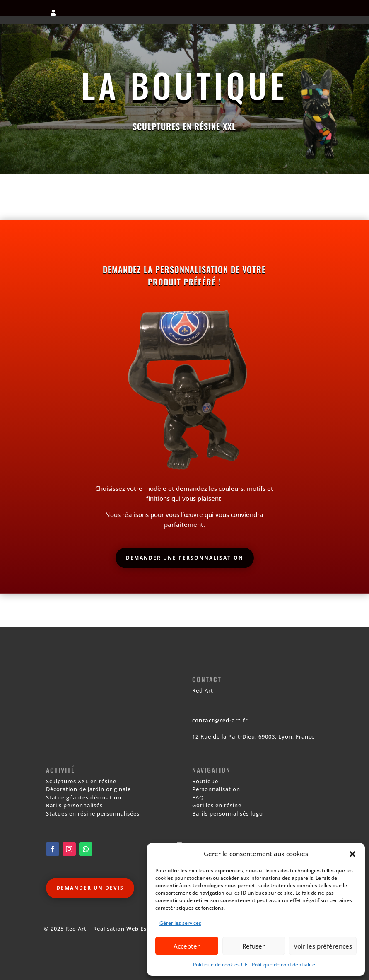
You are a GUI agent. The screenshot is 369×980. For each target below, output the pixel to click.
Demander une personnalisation (185, 558)
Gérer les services (180, 923)
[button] (352, 854)
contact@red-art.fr (220, 720)
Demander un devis (90, 888)
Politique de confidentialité (283, 964)
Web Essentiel (146, 929)
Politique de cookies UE (220, 964)
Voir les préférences (323, 946)
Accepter (187, 946)
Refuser (253, 946)
